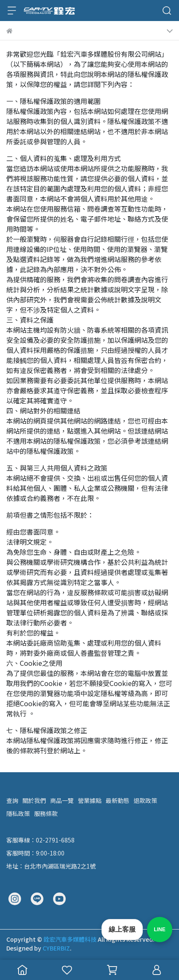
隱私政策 (18, 813)
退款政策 (145, 800)
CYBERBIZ (56, 948)
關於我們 (34, 800)
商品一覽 (62, 800)
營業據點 (90, 800)
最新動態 (118, 800)
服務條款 (46, 813)
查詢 (12, 800)
